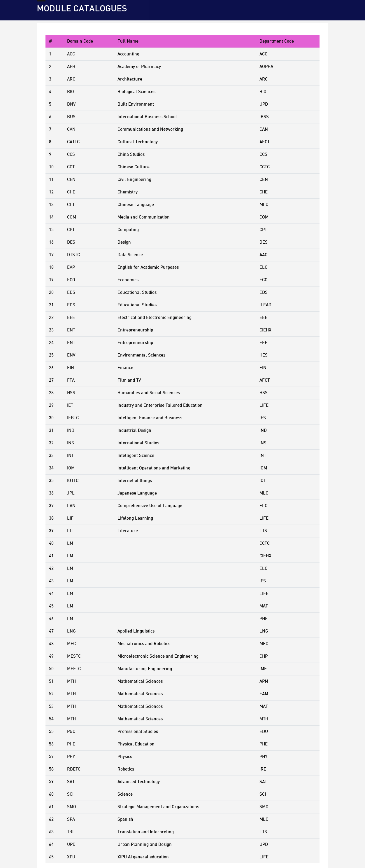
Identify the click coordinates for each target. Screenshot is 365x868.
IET (70, 406)
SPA (71, 820)
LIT (70, 531)
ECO (71, 280)
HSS (71, 393)
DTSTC (73, 255)
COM (72, 217)
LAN (71, 506)
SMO (72, 807)
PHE (71, 744)
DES (71, 242)
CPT (71, 230)
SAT (71, 782)
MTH (71, 682)
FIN (71, 368)
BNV (71, 104)
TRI (70, 832)
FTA (71, 380)
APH (71, 67)
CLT (71, 205)
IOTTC (73, 481)
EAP (71, 268)
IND (71, 431)
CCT (71, 167)
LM (70, 544)
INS (71, 443)
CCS (71, 155)
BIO (71, 92)
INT (70, 456)
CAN (71, 130)
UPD (71, 845)
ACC (71, 54)
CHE (71, 192)
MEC (71, 644)
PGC (71, 732)
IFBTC (73, 418)
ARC (71, 79)
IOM (71, 468)
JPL (71, 493)
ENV (71, 355)
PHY (71, 757)
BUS (71, 117)
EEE (71, 318)
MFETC (74, 669)
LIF (70, 518)
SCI (70, 794)
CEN (71, 180)
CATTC (73, 142)
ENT (71, 330)
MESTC (74, 656)
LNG (71, 631)
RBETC (74, 769)
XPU (71, 857)
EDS (71, 293)
